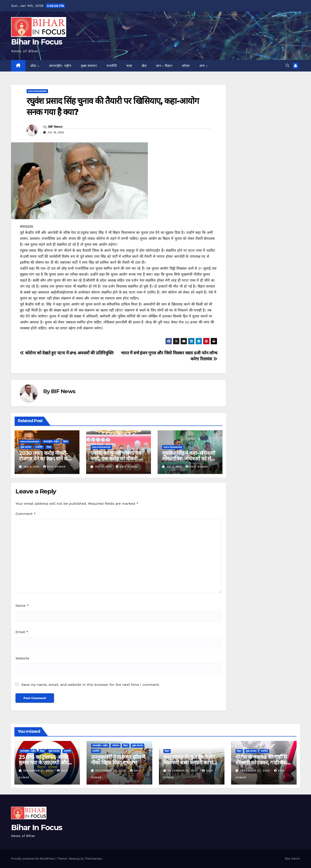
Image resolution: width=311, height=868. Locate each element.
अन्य (202, 66)
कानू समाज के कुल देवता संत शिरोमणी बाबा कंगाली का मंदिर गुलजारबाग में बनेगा (191, 763)
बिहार (65, 442)
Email (22, 632)
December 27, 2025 (255, 771)
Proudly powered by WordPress (33, 859)
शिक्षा (49, 447)
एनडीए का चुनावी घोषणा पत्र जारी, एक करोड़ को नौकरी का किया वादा (117, 459)
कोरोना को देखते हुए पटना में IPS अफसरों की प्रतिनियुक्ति (67, 353)
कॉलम (186, 66)
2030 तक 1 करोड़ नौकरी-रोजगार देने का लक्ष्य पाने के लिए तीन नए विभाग (43, 459)
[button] (288, 66)
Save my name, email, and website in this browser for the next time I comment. (91, 685)
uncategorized (37, 91)
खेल (144, 66)
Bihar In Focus (37, 42)
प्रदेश (34, 66)
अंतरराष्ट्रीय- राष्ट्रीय (60, 66)
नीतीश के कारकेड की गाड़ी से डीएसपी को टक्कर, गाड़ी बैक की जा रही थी (261, 763)
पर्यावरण (116, 745)
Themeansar (93, 859)
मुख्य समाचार (89, 66)
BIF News (55, 127)
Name (22, 606)
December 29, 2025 (111, 771)
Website (22, 658)
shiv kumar (54, 467)
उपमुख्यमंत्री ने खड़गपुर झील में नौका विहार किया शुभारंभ (118, 760)
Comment (26, 514)
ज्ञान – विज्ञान (164, 66)
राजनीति (112, 66)
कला (129, 66)
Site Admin (292, 859)
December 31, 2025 (39, 771)
